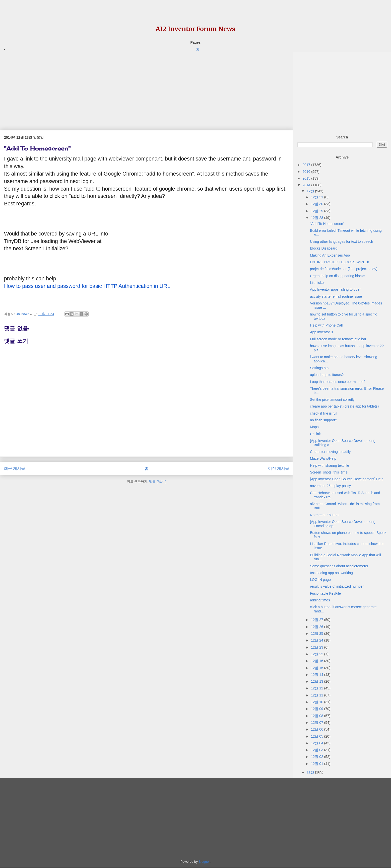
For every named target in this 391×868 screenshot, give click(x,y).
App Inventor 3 (321, 332)
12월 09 (318, 709)
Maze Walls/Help (323, 458)
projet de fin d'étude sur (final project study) (344, 269)
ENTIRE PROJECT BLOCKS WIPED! (339, 262)
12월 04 (318, 743)
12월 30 (318, 204)
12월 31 (318, 197)
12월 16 (318, 661)
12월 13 (318, 681)
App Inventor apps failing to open (336, 289)
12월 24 (318, 640)
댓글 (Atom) (158, 481)
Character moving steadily (330, 452)
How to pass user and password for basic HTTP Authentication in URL (87, 286)
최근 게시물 (15, 468)
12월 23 (318, 647)
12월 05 (318, 736)
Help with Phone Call (326, 325)
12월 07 (318, 723)
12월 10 (318, 702)
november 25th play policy (330, 486)
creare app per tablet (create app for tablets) (344, 406)
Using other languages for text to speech (341, 242)
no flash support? (323, 420)
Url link (315, 434)
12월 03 (318, 750)
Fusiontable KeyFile (325, 593)
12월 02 (318, 757)
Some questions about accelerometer (339, 566)
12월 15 (318, 668)
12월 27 (318, 620)
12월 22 (318, 654)
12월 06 (318, 729)
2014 (307, 185)
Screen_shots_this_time (329, 472)
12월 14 (318, 675)
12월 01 (318, 764)
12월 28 (318, 218)
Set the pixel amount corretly (332, 400)
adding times (320, 600)
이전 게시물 (279, 468)
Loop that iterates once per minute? (338, 382)
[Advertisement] (147, 88)
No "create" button (324, 515)
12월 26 (318, 627)
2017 (307, 165)
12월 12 (318, 688)
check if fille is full (323, 413)
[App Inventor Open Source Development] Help (347, 479)
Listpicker (317, 283)
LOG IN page (320, 580)
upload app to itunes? (327, 375)
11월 (311, 772)
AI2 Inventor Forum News (195, 29)
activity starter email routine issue (336, 296)
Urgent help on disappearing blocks (337, 276)
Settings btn (319, 368)
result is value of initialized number (337, 586)
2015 (307, 178)
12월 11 (318, 695)
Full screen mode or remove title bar (338, 339)
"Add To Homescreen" (327, 224)
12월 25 (318, 634)
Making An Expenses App (330, 255)
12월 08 (318, 716)
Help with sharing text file (330, 465)
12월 (311, 191)
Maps (314, 427)
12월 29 (318, 211)
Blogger (204, 862)
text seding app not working (331, 573)
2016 (307, 172)
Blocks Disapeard (324, 248)
